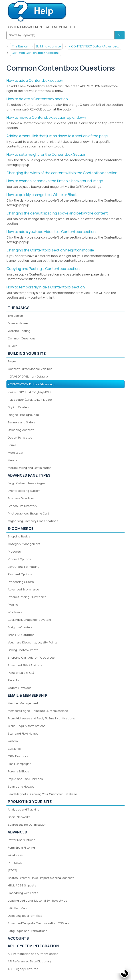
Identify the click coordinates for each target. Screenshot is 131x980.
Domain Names (18, 323)
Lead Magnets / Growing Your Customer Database (42, 794)
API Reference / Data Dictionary (30, 961)
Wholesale (15, 612)
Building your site (48, 46)
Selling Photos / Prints (23, 650)
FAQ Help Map (17, 908)
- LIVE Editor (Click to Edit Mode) (30, 400)
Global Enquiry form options (27, 726)
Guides (13, 346)
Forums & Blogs (18, 771)
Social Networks (19, 817)
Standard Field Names (23, 733)
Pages (12, 361)
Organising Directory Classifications (33, 521)
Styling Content (19, 407)
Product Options (19, 559)
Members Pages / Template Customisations (38, 711)
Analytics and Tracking (24, 809)
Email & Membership (28, 695)
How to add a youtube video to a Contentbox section (51, 232)
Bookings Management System (29, 620)
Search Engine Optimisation (27, 825)
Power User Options (21, 840)
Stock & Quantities (21, 635)
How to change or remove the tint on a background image (55, 181)
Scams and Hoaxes (21, 786)
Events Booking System (24, 491)
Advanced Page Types (29, 475)
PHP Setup (15, 863)
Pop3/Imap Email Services (25, 779)
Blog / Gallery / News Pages (26, 483)
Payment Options (20, 574)
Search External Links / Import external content (41, 878)
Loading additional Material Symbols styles (37, 900)
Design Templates (20, 437)
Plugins (13, 604)
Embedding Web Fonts (23, 893)
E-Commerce (21, 529)
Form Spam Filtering (21, 847)
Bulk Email (15, 749)
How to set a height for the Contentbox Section (46, 154)
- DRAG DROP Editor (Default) (28, 376)
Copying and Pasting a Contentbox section (43, 268)
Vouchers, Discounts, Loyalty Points (33, 642)
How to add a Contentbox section (35, 80)
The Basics (20, 46)
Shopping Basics (19, 536)
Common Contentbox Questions (36, 53)
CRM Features (18, 756)
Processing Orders (21, 582)
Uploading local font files (25, 916)
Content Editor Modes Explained (30, 369)
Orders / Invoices (20, 688)
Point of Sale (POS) (21, 673)
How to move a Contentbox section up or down (46, 117)
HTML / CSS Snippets (22, 885)
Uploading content (21, 430)
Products (14, 551)
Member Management (23, 703)
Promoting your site (30, 802)
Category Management (24, 544)
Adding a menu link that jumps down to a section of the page (57, 136)
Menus (12, 460)
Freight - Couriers (20, 627)
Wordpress (15, 855)
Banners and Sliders (22, 422)
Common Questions (22, 338)
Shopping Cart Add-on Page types (31, 657)
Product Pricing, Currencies (27, 597)
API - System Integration (33, 946)
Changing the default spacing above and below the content (57, 213)
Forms (12, 445)
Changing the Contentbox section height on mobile (50, 250)
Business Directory (21, 498)
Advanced (17, 832)
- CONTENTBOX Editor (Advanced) (94, 46)
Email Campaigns (19, 764)
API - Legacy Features (23, 969)
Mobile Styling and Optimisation (30, 468)
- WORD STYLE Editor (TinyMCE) (29, 392)
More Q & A (15, 453)
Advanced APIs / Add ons (25, 665)
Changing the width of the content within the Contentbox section (62, 173)
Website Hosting (19, 331)
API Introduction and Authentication (33, 954)
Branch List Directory (22, 506)
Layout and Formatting (24, 567)
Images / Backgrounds (23, 415)
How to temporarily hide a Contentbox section (46, 287)
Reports (13, 680)
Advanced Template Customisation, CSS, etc (39, 923)
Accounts (18, 938)
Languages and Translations (27, 931)
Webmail (13, 741)
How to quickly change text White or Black (42, 195)
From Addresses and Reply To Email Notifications (41, 718)
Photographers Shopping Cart (28, 513)
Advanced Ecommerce (23, 589)
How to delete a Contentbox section (37, 99)
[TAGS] (12, 870)
